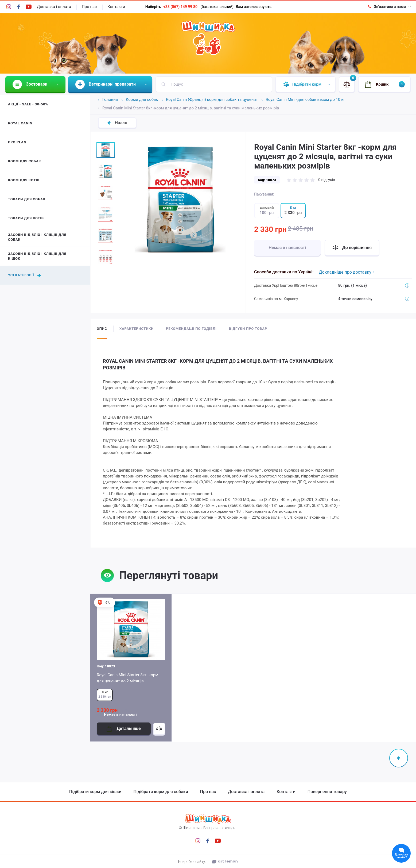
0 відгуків (327, 180)
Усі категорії (24, 275)
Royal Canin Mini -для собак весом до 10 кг (306, 100)
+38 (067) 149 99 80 (180, 7)
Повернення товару (327, 792)
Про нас (89, 7)
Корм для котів (24, 180)
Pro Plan (17, 142)
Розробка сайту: (208, 862)
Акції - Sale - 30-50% (28, 104)
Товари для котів (26, 218)
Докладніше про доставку (347, 272)
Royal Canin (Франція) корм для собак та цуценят (212, 100)
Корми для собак (142, 100)
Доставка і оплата (54, 7)
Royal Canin (20, 123)
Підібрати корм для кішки (95, 792)
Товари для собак (27, 199)
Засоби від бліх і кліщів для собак (37, 237)
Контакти (116, 7)
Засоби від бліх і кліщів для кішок (37, 256)
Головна (110, 100)
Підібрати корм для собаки (161, 792)
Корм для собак (25, 161)
